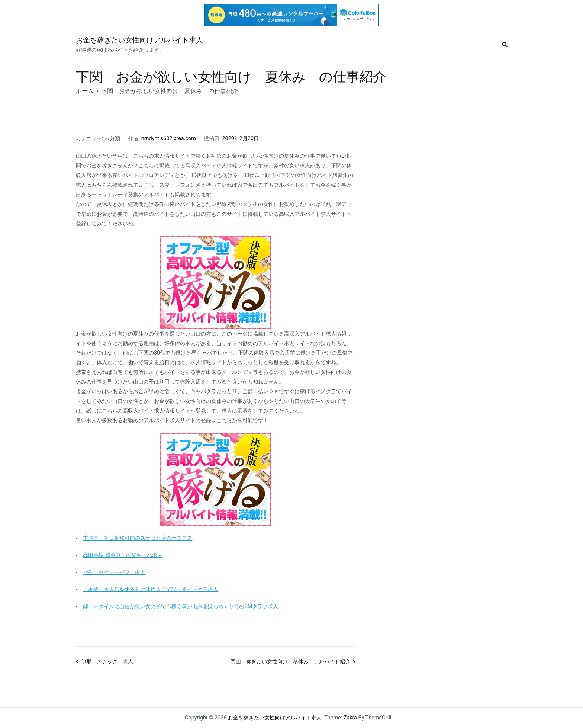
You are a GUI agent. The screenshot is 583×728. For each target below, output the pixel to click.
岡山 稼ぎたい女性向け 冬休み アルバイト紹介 (290, 662)
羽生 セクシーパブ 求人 (114, 572)
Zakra (350, 718)
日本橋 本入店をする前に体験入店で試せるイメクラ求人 (151, 589)
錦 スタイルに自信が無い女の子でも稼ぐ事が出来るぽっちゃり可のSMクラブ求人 (181, 607)
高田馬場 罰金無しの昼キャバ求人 (123, 555)
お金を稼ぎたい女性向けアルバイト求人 (139, 40)
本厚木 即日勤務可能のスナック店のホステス (138, 538)
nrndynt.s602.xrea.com (169, 139)
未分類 (112, 139)
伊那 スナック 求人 (107, 662)
